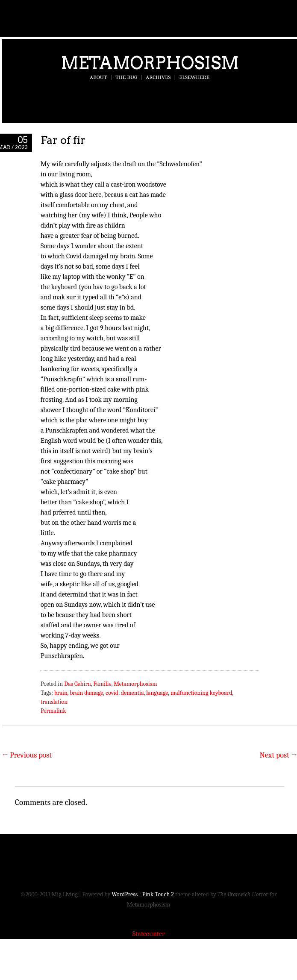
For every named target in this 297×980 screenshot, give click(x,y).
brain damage (86, 693)
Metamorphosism (150, 63)
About (98, 77)
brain (61, 693)
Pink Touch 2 (158, 894)
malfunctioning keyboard (201, 693)
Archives (158, 77)
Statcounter (149, 934)
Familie (102, 684)
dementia (132, 693)
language (157, 693)
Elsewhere (194, 77)
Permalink (53, 711)
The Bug (126, 77)
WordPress (125, 894)
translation (54, 702)
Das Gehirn (78, 684)
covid (112, 693)
